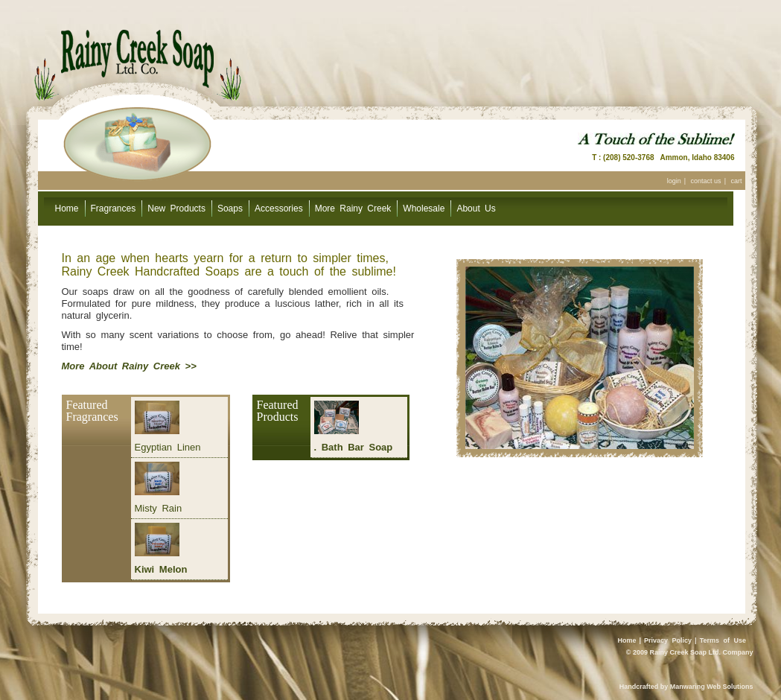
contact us (706, 181)
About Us (476, 209)
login (674, 181)
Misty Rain (159, 508)
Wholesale (424, 209)
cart (736, 181)
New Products (176, 209)
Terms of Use (723, 640)
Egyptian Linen (168, 447)
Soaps (230, 209)
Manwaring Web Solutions (712, 687)
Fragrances (114, 209)
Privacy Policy (668, 640)
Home (67, 209)
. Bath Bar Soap (354, 447)
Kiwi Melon (161, 569)
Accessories (279, 209)
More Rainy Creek (353, 209)
